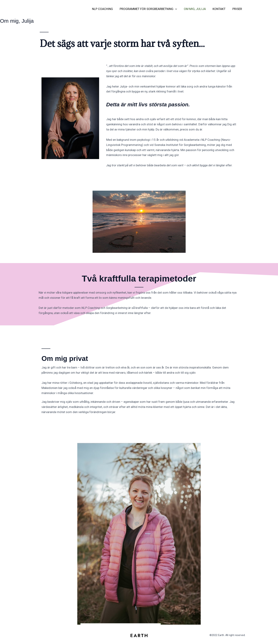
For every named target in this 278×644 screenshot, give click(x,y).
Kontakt (220, 9)
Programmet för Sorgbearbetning (151, 9)
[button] (178, 9)
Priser (238, 9)
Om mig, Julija (197, 9)
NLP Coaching (106, 9)
